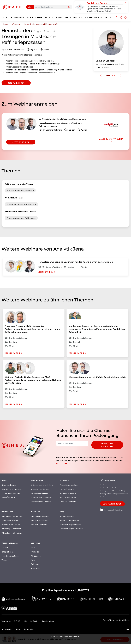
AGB (18, 629)
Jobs (33, 560)
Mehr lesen (64, 464)
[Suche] (69, 7)
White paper (36, 556)
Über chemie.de (48, 621)
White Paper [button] (65, 17)
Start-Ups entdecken (40, 489)
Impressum (7, 629)
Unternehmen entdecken (42, 485)
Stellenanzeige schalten (70, 525)
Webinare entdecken (40, 516)
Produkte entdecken (69, 485)
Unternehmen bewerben (41, 497)
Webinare (35, 564)
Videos (4, 560)
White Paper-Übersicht (12, 533)
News (33, 548)
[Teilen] (121, 18)
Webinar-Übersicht (39, 525)
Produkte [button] (31, 17)
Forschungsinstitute (10, 556)
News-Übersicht (9, 497)
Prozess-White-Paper (11, 525)
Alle (29, 7)
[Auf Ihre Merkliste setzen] (116, 18)
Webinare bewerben (39, 520)
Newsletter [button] (105, 17)
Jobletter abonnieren (69, 520)
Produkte (35, 552)
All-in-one (35, 568)
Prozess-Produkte (68, 493)
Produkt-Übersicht (68, 502)
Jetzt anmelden (16, 83)
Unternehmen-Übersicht (41, 502)
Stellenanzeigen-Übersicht (72, 529)
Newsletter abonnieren (107, 445)
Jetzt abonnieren (112, 504)
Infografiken (7, 552)
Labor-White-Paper (10, 520)
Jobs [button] (75, 17)
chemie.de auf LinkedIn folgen (112, 510)
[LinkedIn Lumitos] (128, 629)
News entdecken (9, 485)
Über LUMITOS (30, 621)
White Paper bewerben (11, 529)
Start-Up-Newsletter (11, 493)
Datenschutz (30, 629)
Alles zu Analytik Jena (111, 140)
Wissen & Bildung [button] (88, 17)
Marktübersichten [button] (47, 17)
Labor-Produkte (67, 489)
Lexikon (5, 548)
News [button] (6, 17)
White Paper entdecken (12, 516)
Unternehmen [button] (17, 17)
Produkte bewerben (68, 497)
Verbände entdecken (40, 493)
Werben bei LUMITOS (11, 621)
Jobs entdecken (67, 516)
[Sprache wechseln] (126, 18)
